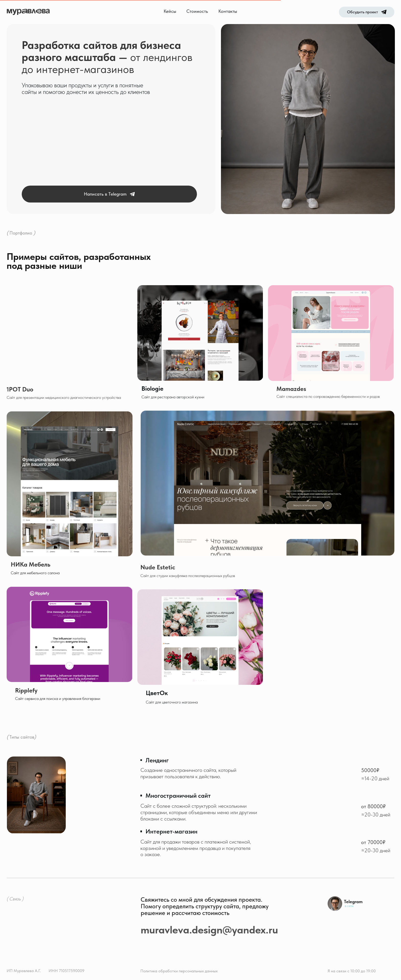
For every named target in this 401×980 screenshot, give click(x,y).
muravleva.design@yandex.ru (209, 930)
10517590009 (73, 971)
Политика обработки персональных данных (179, 971)
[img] (69, 634)
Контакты (228, 11)
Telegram (353, 902)
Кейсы (170, 11)
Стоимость (197, 11)
